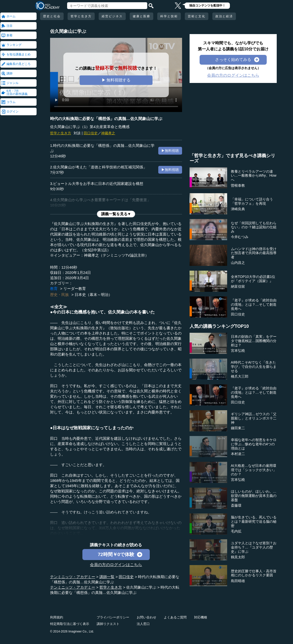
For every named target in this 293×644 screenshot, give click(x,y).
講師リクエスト (108, 624)
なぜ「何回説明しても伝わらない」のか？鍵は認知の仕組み (254, 227)
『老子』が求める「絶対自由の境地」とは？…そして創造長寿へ (254, 304)
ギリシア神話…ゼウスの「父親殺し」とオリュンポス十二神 (254, 418)
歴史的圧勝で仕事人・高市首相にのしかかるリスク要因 (254, 573)
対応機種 (201, 617)
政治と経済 (224, 16)
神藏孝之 (108, 133)
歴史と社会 (52, 16)
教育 (54, 289)
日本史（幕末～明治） (93, 295)
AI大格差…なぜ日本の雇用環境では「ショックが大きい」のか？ (254, 470)
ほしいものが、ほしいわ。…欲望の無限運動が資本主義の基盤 (254, 496)
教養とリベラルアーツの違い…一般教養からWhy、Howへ (254, 176)
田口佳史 (91, 133)
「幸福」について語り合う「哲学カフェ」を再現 (252, 201)
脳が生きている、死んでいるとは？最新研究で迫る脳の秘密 (254, 521)
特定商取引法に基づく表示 (70, 624)
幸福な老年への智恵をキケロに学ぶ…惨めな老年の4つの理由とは (254, 444)
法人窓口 (143, 624)
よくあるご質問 (175, 617)
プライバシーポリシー (113, 617)
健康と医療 (141, 16)
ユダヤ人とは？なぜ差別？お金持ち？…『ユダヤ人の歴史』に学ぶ (254, 547)
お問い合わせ (146, 617)
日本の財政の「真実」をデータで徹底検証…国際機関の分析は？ (254, 341)
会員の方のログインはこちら (116, 565)
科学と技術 (169, 16)
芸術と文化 (197, 16)
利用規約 (57, 617)
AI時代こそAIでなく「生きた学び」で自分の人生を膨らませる (254, 367)
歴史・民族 (59, 295)
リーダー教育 (75, 289)
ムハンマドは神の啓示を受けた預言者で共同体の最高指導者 (254, 253)
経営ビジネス (112, 16)
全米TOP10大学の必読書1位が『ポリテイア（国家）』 (253, 279)
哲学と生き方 (81, 16)
